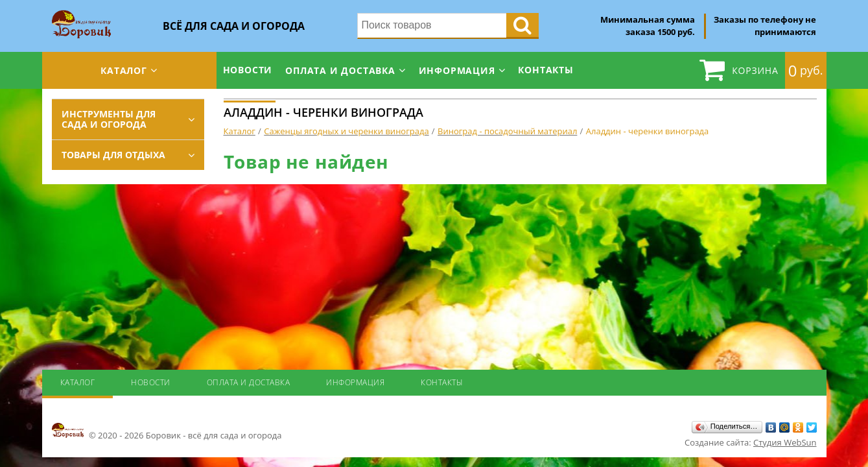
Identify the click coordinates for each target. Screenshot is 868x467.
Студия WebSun (785, 442)
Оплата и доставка (340, 70)
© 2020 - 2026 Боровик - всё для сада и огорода (167, 431)
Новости (248, 70)
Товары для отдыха (113, 155)
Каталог (124, 70)
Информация (457, 70)
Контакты (545, 70)
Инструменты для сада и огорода (109, 119)
